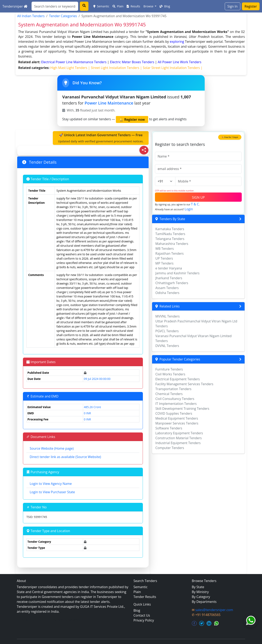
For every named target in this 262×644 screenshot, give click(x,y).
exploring (177, 42)
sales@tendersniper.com (214, 610)
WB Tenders (165, 249)
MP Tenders (164, 263)
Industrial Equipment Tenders (178, 443)
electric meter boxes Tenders (132, 62)
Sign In (233, 6)
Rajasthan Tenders (169, 253)
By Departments (204, 602)
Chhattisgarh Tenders (172, 283)
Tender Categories (63, 16)
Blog (165, 6)
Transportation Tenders (173, 389)
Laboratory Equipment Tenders (179, 433)
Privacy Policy (144, 620)
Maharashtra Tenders (172, 244)
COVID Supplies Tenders (174, 413)
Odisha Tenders (167, 293)
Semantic (101, 6)
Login (189, 209)
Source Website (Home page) (52, 448)
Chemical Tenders (169, 394)
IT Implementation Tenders (176, 404)
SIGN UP (198, 197)
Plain (118, 6)
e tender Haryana (169, 268)
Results (133, 6)
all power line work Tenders (179, 62)
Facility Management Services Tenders (184, 384)
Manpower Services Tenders (177, 423)
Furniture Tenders (169, 369)
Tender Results (145, 597)
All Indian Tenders (31, 16)
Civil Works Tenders (170, 374)
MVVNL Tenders (168, 316)
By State (198, 587)
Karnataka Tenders (170, 229)
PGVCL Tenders (167, 331)
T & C (195, 204)
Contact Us (142, 615)
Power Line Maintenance (109, 103)
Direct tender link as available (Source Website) (65, 457)
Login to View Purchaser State (52, 492)
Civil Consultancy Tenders (175, 399)
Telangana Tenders (170, 239)
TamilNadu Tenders (170, 234)
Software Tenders (169, 428)
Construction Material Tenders (178, 438)
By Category (201, 597)
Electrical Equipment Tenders (178, 379)
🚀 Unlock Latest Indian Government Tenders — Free (101, 138)
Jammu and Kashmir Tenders (177, 273)
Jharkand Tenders (169, 278)
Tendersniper (15, 6)
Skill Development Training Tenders (182, 409)
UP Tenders (164, 258)
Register (251, 6)
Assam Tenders (167, 288)
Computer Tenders (170, 448)
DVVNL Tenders (167, 346)
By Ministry (200, 592)
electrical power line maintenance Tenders (74, 62)
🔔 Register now (132, 119)
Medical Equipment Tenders (177, 418)
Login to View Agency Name (51, 484)
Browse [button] (149, 6)
